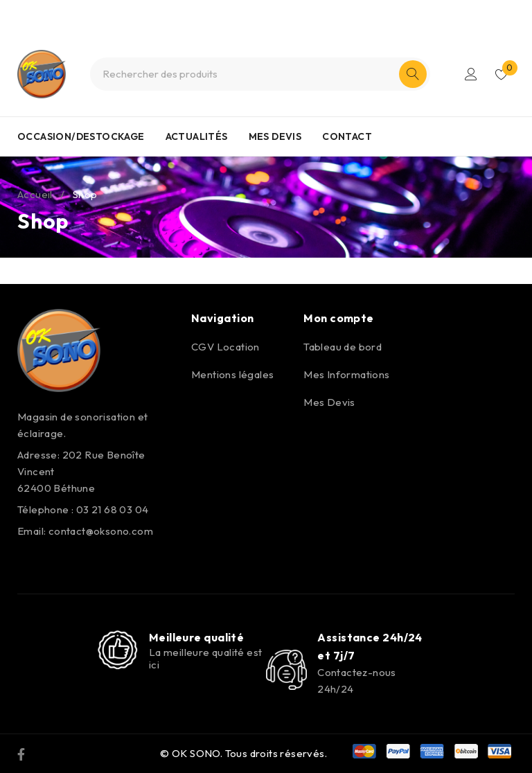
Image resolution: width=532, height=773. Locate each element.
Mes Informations (346, 374)
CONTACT (347, 136)
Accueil (35, 194)
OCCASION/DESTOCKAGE (81, 136)
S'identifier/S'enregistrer (471, 74)
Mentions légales (232, 374)
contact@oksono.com (101, 531)
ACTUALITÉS (197, 136)
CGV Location (225, 347)
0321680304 (290, 12)
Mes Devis (329, 402)
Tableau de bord (343, 347)
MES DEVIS (275, 136)
